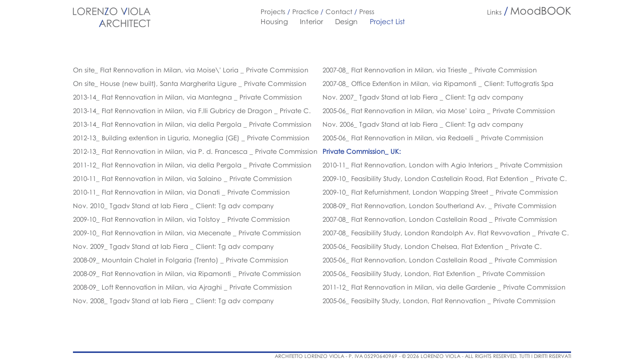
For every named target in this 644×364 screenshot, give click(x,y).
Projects (273, 12)
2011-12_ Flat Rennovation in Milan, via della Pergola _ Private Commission (192, 165)
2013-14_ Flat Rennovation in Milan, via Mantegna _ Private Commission (187, 97)
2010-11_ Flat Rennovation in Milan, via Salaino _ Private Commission (182, 178)
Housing (274, 21)
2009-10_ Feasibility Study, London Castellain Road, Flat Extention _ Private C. (445, 178)
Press (367, 12)
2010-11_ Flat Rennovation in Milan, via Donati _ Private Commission (181, 192)
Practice (305, 12)
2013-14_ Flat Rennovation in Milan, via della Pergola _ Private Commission (192, 124)
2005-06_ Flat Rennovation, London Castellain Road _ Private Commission (440, 260)
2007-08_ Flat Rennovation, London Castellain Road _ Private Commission (440, 219)
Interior (311, 21)
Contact (339, 12)
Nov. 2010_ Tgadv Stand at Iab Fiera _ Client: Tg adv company (173, 206)
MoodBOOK (541, 11)
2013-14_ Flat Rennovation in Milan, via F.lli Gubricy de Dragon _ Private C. (192, 111)
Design (346, 21)
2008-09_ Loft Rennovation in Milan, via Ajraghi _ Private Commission (182, 287)
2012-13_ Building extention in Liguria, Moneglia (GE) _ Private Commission (191, 138)
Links (494, 12)
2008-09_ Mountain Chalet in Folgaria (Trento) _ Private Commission (181, 260)
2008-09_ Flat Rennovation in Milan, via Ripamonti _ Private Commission (187, 274)
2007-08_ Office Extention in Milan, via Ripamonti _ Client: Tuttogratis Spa (438, 83)
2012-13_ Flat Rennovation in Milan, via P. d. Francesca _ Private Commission (195, 151)
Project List (387, 21)
